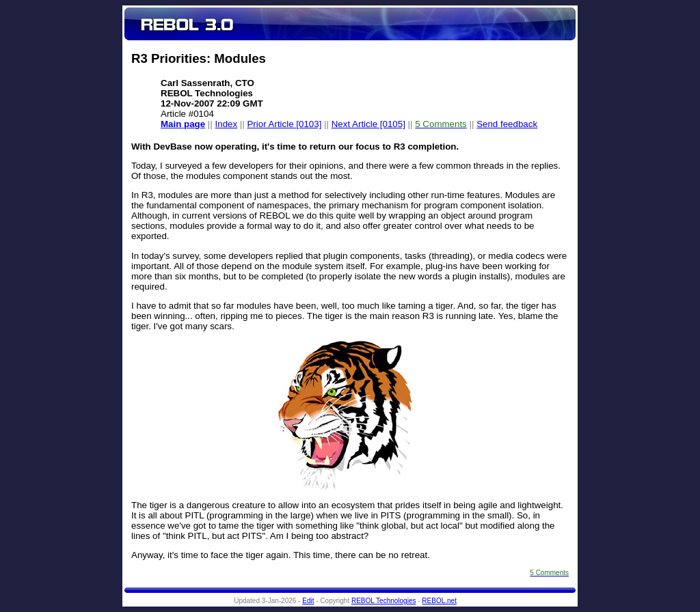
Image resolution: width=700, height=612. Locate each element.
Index (227, 124)
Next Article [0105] (368, 124)
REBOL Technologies (384, 601)
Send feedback (507, 124)
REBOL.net (439, 601)
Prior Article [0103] (284, 124)
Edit (308, 601)
